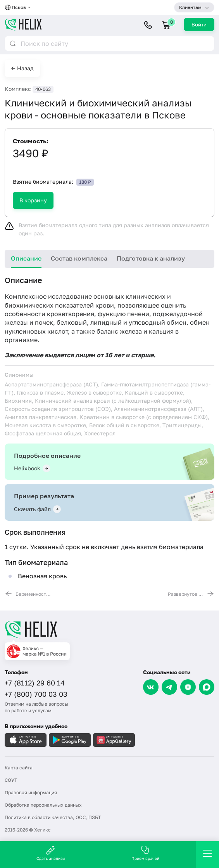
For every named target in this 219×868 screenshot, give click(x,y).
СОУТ (11, 780)
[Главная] (109, 630)
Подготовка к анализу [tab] (151, 258)
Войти (199, 24)
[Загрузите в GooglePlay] (70, 740)
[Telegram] (169, 687)
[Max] (207, 687)
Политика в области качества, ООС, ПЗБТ (53, 817)
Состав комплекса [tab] (79, 258)
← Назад (22, 68)
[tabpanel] (109, 436)
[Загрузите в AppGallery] (114, 740)
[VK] (151, 687)
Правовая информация (31, 792)
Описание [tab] (26, 258)
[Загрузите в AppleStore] (26, 740)
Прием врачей (145, 853)
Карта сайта (19, 768)
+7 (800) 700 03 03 (36, 694)
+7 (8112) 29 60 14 (35, 683)
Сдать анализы (51, 853)
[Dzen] (188, 687)
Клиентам (190, 7)
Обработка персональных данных (43, 805)
